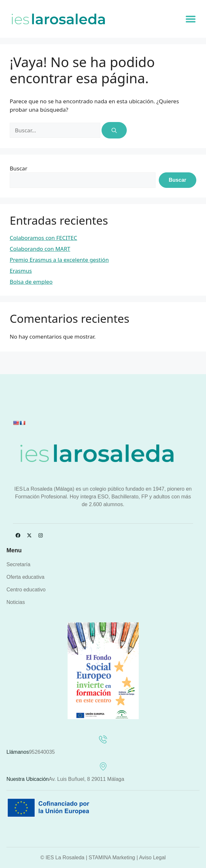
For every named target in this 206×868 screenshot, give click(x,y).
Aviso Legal (152, 858)
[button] (191, 19)
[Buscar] (114, 130)
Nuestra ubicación (28, 779)
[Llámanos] (103, 739)
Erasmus (21, 271)
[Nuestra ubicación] (103, 766)
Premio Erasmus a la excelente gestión (59, 260)
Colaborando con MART (40, 249)
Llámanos (18, 752)
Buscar (18, 168)
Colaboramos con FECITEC (43, 238)
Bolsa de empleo (31, 282)
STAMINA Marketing (112, 858)
